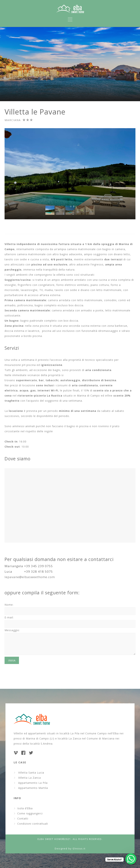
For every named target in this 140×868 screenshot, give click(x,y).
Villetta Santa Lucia (30, 773)
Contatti (23, 819)
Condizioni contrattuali (33, 824)
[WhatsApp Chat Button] (131, 859)
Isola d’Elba (25, 808)
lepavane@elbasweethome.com (30, 577)
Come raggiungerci (30, 813)
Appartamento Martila (32, 788)
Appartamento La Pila (32, 783)
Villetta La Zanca (29, 778)
